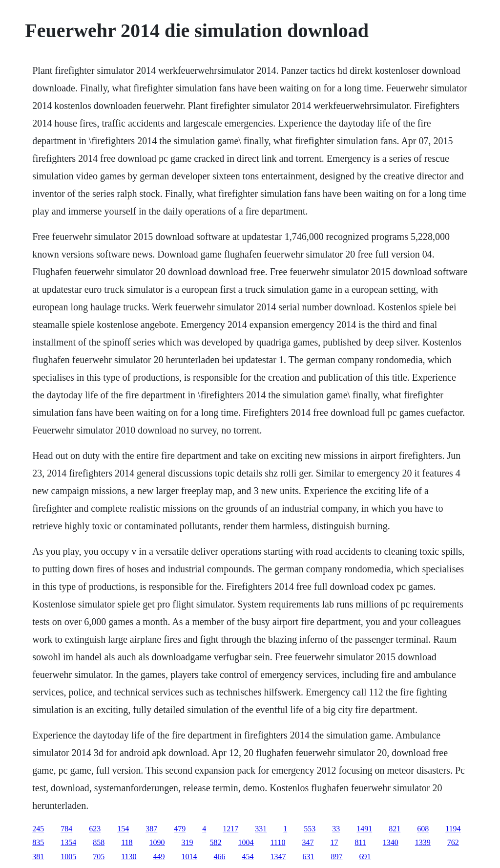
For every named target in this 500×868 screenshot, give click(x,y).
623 (95, 829)
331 (261, 829)
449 (159, 857)
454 (248, 857)
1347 (278, 857)
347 (308, 842)
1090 (157, 842)
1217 (230, 829)
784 (66, 829)
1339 (423, 842)
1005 (68, 857)
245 (38, 829)
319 (187, 842)
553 (310, 829)
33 (336, 829)
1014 (189, 857)
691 (365, 857)
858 (99, 842)
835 (38, 842)
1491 (364, 829)
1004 (246, 842)
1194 (453, 829)
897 (337, 857)
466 (220, 857)
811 (360, 842)
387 (151, 829)
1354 (68, 842)
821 (395, 829)
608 (423, 829)
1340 (391, 842)
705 (99, 857)
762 (453, 842)
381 (38, 857)
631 (309, 857)
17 (334, 842)
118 (127, 842)
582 (216, 842)
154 (123, 829)
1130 (129, 857)
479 (180, 829)
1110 (278, 842)
